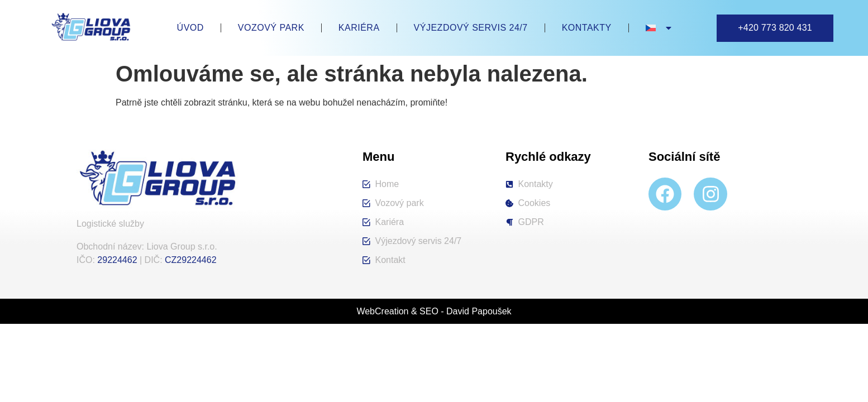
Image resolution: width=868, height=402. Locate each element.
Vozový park (271, 28)
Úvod (190, 28)
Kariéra (359, 28)
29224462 (117, 260)
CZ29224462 (191, 260)
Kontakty (587, 28)
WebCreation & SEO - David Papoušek (434, 311)
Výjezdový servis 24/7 (471, 28)
